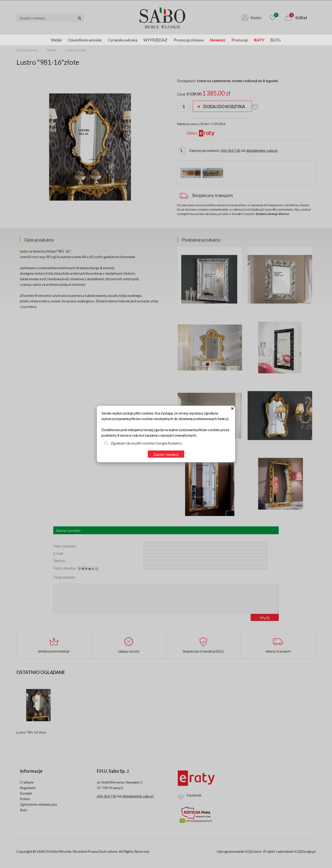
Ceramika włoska (123, 40)
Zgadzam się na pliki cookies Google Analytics (146, 443)
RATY (259, 40)
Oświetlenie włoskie (85, 40)
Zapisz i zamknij (166, 454)
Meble (56, 40)
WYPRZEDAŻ (155, 40)
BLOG (276, 40)
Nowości (218, 40)
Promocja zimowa (189, 40)
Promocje (240, 40)
